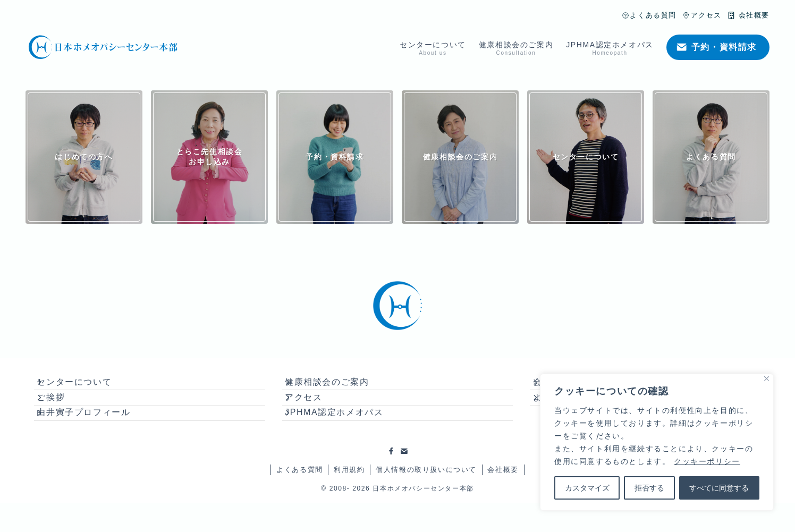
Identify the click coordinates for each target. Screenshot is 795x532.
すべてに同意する (719, 488)
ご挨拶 (61, 412)
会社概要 (503, 499)
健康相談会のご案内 (337, 387)
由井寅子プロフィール (94, 437)
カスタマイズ (587, 488)
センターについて (84, 387)
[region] (657, 442)
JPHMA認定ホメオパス (344, 437)
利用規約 (349, 499)
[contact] (404, 481)
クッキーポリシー (707, 461)
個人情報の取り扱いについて (426, 499)
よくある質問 (300, 499)
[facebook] (391, 481)
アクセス (314, 412)
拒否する (649, 488)
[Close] (767, 379)
